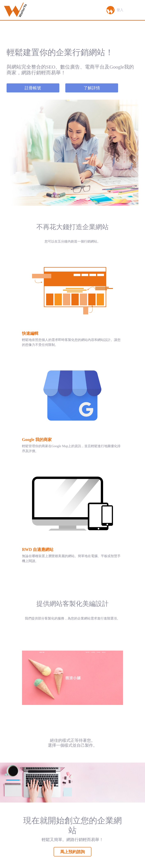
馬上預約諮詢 (72, 852)
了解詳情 (92, 88)
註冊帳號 (33, 88)
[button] (110, 10)
